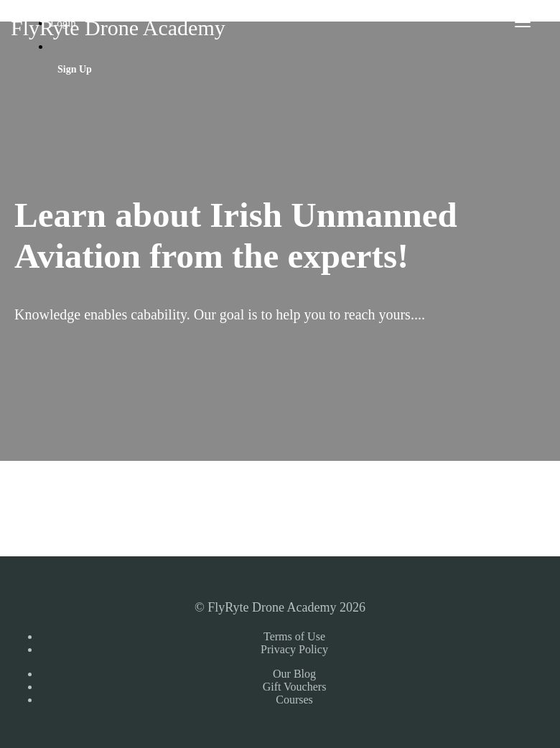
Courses (294, 700)
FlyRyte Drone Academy (118, 28)
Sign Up (75, 69)
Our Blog (294, 674)
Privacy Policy (294, 649)
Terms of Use (294, 636)
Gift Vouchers (295, 687)
